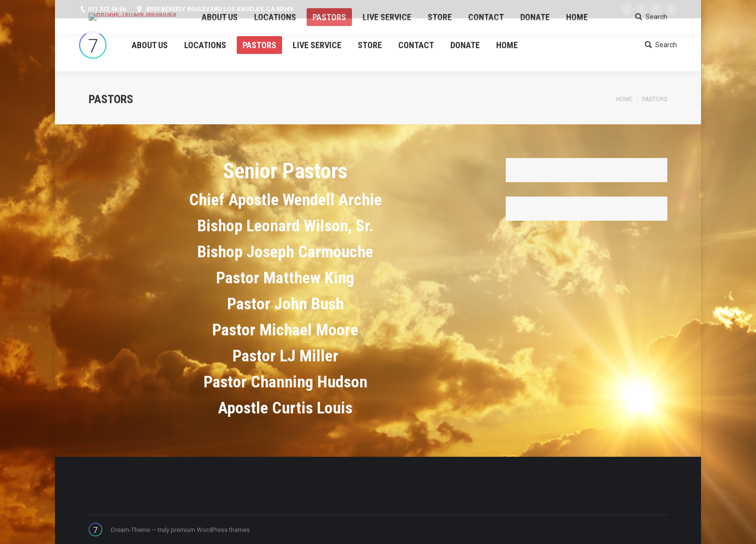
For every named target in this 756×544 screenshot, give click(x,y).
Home (624, 99)
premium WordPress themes (210, 530)
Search (666, 45)
